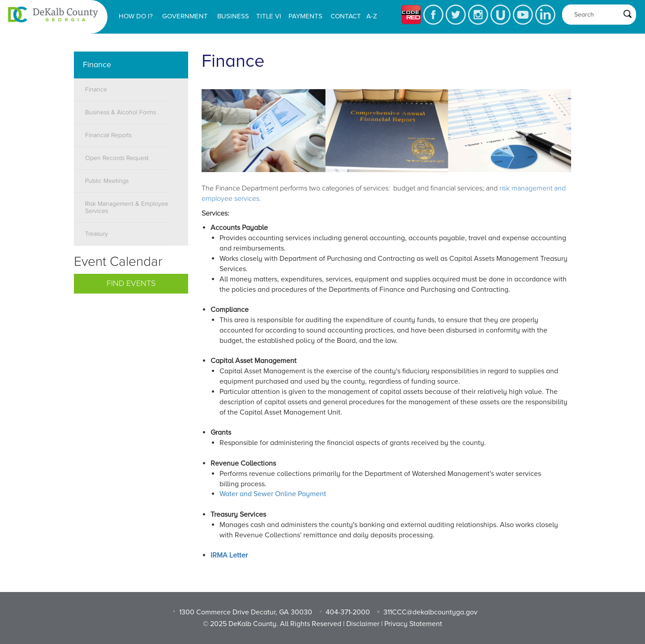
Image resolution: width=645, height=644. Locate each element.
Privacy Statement (413, 624)
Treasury (97, 234)
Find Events (131, 284)
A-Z (372, 16)
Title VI (269, 16)
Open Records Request (117, 158)
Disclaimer (363, 624)
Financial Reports (108, 135)
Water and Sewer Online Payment (273, 494)
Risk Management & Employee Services (127, 207)
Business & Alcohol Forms (120, 112)
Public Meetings (107, 181)
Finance (96, 90)
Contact (346, 16)
